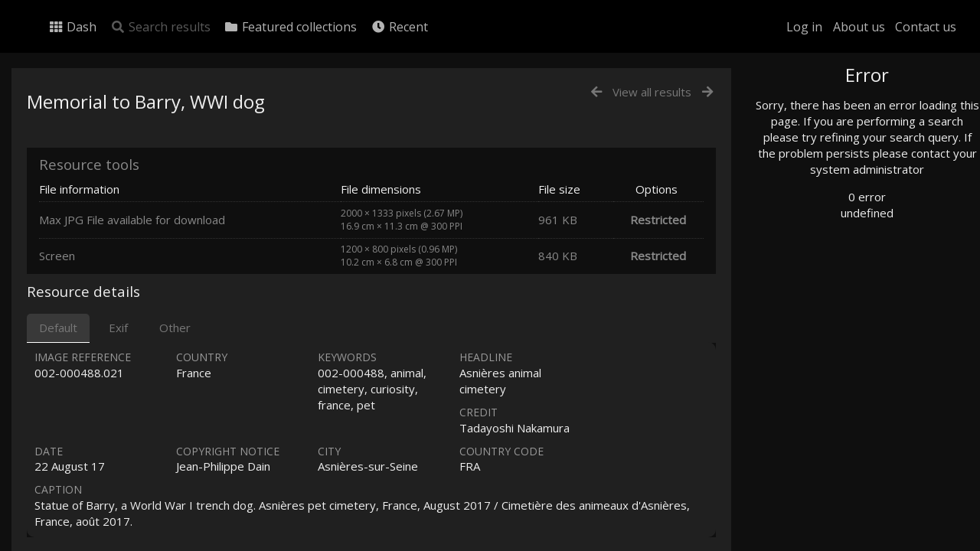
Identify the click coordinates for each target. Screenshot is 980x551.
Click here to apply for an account (853, 542)
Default (58, 328)
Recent (399, 27)
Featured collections (290, 27)
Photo (800, 109)
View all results (652, 92)
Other (175, 328)
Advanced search (825, 311)
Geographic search (830, 294)
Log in (804, 27)
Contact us (926, 27)
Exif (118, 328)
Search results (160, 27)
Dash (72, 27)
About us (859, 27)
